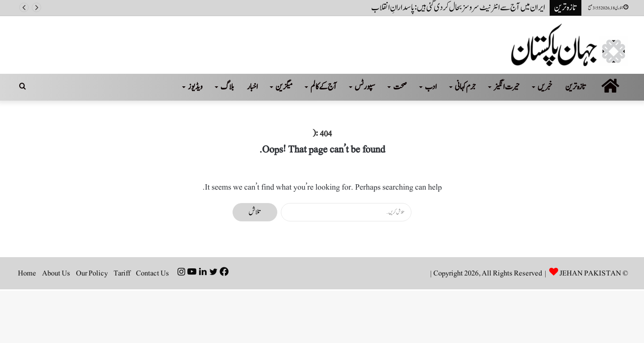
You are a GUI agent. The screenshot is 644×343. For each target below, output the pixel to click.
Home (27, 273)
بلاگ (227, 87)
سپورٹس (365, 87)
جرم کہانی (465, 87)
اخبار (252, 87)
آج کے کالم (324, 87)
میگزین (284, 87)
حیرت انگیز (507, 87)
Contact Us (153, 273)
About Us (56, 273)
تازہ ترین (576, 87)
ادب (431, 87)
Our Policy (92, 273)
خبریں (545, 87)
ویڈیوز (195, 87)
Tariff (122, 273)
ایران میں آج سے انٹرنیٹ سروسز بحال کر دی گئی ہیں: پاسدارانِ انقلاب (458, 8)
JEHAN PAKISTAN (590, 273)
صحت (400, 87)
